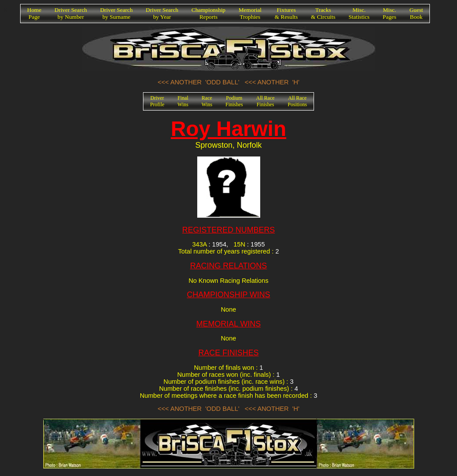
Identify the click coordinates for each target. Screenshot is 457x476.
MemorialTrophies (250, 13)
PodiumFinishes (234, 101)
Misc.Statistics (359, 13)
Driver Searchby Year (162, 13)
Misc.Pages (389, 13)
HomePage (34, 13)
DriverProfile (157, 101)
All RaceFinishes (265, 101)
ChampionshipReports (209, 13)
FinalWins (183, 101)
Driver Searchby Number (71, 13)
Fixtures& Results (286, 13)
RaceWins (207, 101)
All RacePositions (297, 101)
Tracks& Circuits (323, 13)
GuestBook (416, 13)
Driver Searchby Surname (116, 13)
